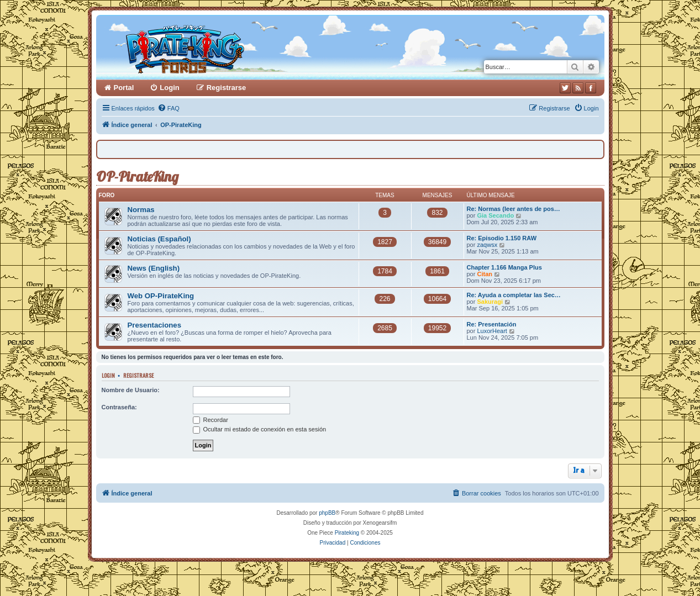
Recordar (210, 420)
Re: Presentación (492, 324)
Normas (141, 210)
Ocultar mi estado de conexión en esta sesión (260, 429)
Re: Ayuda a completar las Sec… (514, 295)
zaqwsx (487, 245)
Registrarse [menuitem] (227, 88)
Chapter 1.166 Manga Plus (504, 267)
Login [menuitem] (169, 88)
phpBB (327, 513)
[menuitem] (169, 108)
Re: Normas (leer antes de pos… (514, 209)
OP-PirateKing (137, 176)
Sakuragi (490, 302)
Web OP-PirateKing (161, 296)
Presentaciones (155, 325)
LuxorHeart (492, 331)
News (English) (154, 268)
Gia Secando (495, 215)
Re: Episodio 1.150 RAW (502, 238)
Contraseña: (119, 407)
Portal (124, 88)
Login (108, 375)
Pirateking (347, 533)
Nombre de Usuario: (131, 390)
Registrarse (138, 375)
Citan (485, 274)
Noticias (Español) (159, 239)
